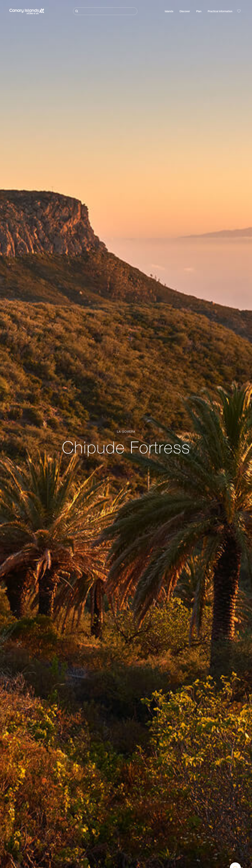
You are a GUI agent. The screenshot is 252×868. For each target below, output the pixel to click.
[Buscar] (105, 11)
